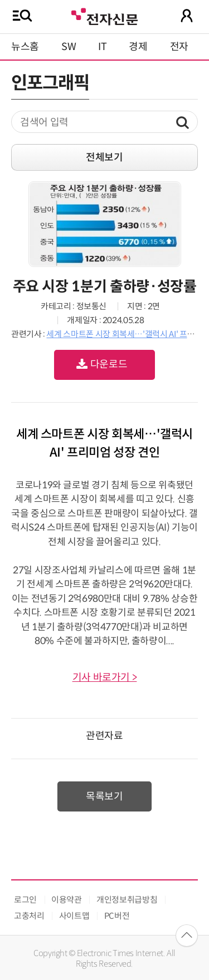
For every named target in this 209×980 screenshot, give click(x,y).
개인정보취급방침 (127, 900)
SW (69, 47)
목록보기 (104, 796)
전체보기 (104, 157)
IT (102, 47)
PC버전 (117, 916)
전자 (179, 47)
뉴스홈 (25, 47)
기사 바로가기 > (105, 677)
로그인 (25, 900)
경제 (138, 47)
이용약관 (67, 900)
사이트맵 (74, 916)
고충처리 (29, 916)
